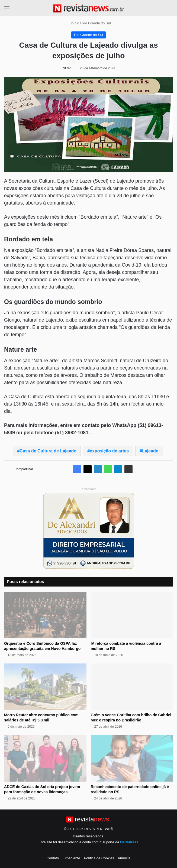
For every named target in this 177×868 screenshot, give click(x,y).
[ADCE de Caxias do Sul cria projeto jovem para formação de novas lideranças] (45, 758)
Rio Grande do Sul (96, 23)
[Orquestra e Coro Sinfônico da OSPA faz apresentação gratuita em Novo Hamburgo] (45, 615)
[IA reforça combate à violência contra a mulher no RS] (132, 615)
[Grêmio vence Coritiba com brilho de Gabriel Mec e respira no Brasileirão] (132, 687)
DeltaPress (129, 842)
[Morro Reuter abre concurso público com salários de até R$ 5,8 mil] (45, 687)
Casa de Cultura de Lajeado (48, 451)
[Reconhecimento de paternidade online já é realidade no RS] (132, 758)
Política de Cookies (99, 858)
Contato (53, 858)
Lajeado (150, 451)
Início (73, 23)
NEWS (67, 68)
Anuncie (124, 858)
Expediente (71, 858)
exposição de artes (109, 451)
